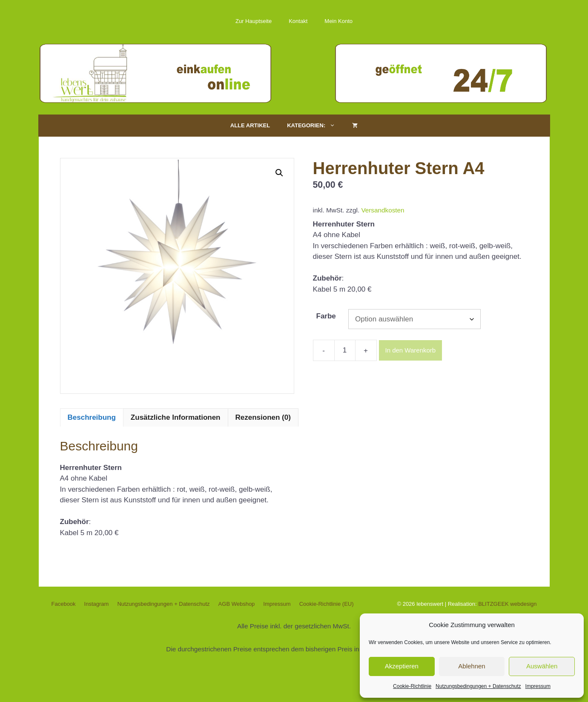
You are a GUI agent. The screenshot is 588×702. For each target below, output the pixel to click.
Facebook (64, 604)
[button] (279, 173)
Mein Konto (338, 21)
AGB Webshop (237, 604)
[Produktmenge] (345, 350)
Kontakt (298, 21)
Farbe (326, 316)
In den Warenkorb (411, 350)
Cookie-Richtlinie (412, 686)
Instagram (97, 604)
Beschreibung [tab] (92, 417)
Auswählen (542, 666)
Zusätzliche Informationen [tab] (176, 417)
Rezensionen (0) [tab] (263, 417)
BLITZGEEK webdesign (507, 604)
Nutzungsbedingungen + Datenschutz (478, 686)
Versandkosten (383, 210)
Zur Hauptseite (254, 21)
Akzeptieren (402, 666)
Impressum (538, 686)
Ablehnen (472, 666)
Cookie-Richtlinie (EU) (327, 604)
